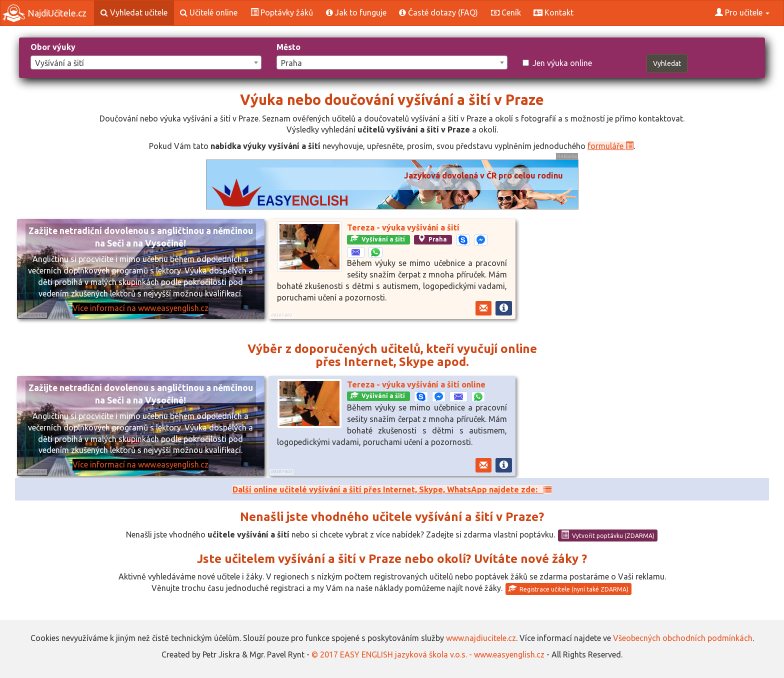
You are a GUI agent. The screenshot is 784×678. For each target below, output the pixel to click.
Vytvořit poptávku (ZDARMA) (608, 535)
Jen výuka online (557, 63)
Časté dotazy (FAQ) (438, 12)
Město (288, 47)
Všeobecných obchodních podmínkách (683, 638)
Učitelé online (209, 12)
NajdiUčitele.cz (44, 13)
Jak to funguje (356, 12)
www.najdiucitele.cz (481, 638)
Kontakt (553, 12)
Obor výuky (53, 47)
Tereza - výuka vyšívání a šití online (416, 384)
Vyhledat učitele (134, 12)
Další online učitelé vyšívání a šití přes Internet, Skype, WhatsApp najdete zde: (392, 489)
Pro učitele (742, 12)
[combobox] (146, 62)
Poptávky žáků (282, 12)
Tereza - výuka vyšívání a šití (403, 227)
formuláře (610, 146)
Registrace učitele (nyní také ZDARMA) (568, 588)
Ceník (506, 12)
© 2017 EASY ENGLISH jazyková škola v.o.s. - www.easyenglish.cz (428, 654)
